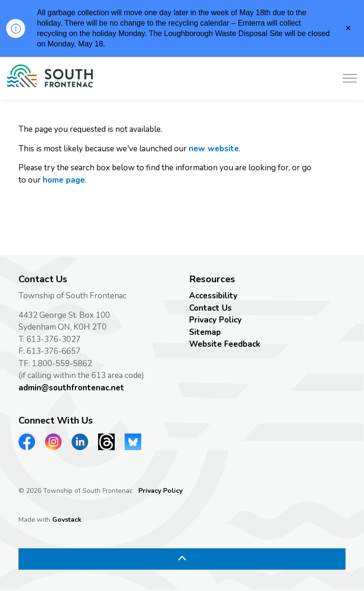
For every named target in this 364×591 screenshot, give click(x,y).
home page (64, 180)
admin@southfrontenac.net (71, 388)
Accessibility (213, 296)
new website (214, 149)
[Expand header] (350, 78)
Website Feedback (225, 344)
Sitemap (205, 332)
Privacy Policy (215, 320)
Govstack (67, 520)
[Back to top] (182, 559)
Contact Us (210, 308)
